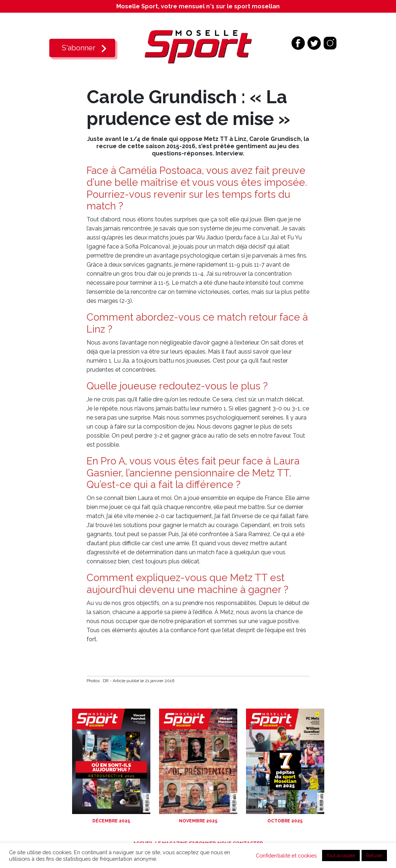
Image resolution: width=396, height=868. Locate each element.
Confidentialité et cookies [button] (286, 856)
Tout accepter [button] (341, 856)
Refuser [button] (374, 856)
